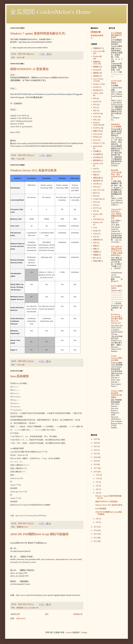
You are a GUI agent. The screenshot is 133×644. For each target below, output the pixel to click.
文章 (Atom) (21, 619)
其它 (95, 111)
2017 (96, 468)
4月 (97, 489)
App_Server (97, 190)
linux (18, 383)
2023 (96, 446)
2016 (96, 472)
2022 (96, 450)
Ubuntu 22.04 (98, 163)
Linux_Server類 (29, 608)
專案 (95, 249)
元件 (95, 243)
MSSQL (96, 137)
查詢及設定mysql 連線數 (116, 126)
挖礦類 (96, 252)
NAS (95, 205)
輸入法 (96, 258)
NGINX (96, 87)
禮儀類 (96, 255)
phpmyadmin (98, 146)
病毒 (95, 175)
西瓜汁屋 (97, 32)
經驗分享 (97, 131)
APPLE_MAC (98, 93)
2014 (96, 530)
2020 (96, 457)
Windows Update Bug (97, 124)
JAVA (95, 202)
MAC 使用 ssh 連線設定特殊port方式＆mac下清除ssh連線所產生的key (117, 251)
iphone (96, 172)
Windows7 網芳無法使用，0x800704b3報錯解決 (117, 394)
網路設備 (97, 178)
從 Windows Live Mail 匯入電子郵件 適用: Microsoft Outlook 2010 (117, 319)
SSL (95, 107)
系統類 (96, 76)
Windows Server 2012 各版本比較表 (34, 170)
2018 (96, 464)
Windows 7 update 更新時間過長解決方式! (38, 33)
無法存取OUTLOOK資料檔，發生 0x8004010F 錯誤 (117, 175)
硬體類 (96, 67)
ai (94, 228)
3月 (97, 493)
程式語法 (97, 90)
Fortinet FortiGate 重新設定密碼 (116, 358)
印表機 (96, 151)
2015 (96, 527)
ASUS (95, 187)
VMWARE (97, 219)
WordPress (97, 128)
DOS (95, 196)
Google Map (98, 199)
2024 (96, 443)
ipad (95, 169)
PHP (37, 608)
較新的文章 (15, 614)
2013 (96, 534)
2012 (96, 538)
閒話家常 (97, 181)
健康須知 (97, 240)
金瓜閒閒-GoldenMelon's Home (51, 12)
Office (95, 120)
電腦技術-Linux (22, 527)
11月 (98, 478)
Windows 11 (98, 143)
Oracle (95, 140)
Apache (96, 101)
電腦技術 (97, 48)
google (96, 231)
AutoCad (96, 134)
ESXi (95, 105)
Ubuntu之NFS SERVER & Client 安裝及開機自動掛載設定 (116, 214)
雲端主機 (97, 261)
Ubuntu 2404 (98, 214)
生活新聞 (97, 154)
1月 (97, 522)
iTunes (96, 234)
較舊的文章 (78, 614)
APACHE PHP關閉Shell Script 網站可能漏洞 (39, 534)
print (95, 237)
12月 (98, 475)
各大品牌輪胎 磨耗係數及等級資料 (116, 35)
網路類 (96, 73)
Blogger (84, 632)
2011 (96, 541)
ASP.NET (97, 114)
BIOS (95, 193)
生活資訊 (97, 157)
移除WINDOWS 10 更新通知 (29, 69)
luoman (69, 632)
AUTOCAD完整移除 (116, 82)
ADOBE (96, 184)
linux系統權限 (20, 376)
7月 (97, 482)
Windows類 (21, 58)
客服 (95, 246)
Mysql (95, 70)
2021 (96, 454)
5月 (97, 486)
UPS (95, 211)
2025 (96, 439)
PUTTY (96, 208)
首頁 (47, 614)
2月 (97, 519)
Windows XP (98, 222)
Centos (96, 117)
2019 (96, 461)
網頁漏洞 (20, 608)
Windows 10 (98, 84)
